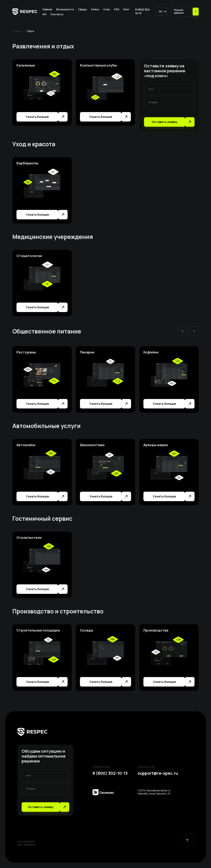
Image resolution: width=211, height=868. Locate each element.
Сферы (83, 9)
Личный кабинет (179, 11)
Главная (47, 9)
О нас (107, 9)
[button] (162, 12)
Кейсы (95, 9)
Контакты (57, 14)
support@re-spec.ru (158, 773)
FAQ (117, 9)
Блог (126, 9)
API (45, 14)
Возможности (65, 9)
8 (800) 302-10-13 (143, 11)
